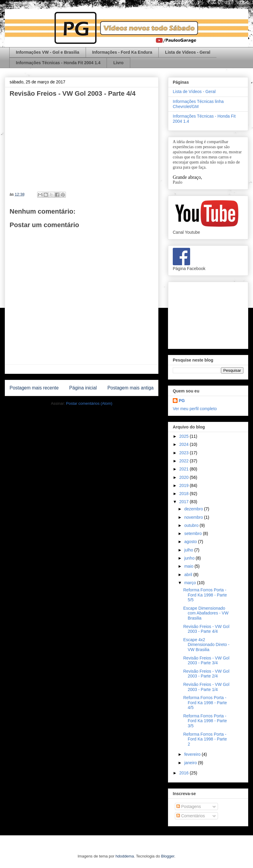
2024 (185, 444)
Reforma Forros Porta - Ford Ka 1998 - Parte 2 (205, 739)
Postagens (189, 806)
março (191, 583)
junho (190, 558)
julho (189, 550)
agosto (191, 542)
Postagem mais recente (34, 388)
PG (182, 401)
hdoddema (125, 856)
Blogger (168, 856)
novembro (194, 517)
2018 (185, 494)
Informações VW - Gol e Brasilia (48, 52)
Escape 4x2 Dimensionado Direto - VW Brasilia (206, 645)
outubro (192, 525)
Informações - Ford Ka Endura (122, 52)
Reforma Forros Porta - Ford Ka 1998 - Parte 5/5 (205, 595)
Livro (118, 63)
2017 (185, 502)
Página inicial (83, 388)
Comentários (191, 816)
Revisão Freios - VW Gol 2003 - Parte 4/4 (206, 629)
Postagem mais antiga (131, 388)
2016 (185, 773)
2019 (185, 485)
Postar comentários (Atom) (89, 403)
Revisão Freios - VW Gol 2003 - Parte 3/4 (206, 661)
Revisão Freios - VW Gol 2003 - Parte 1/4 (206, 687)
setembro (193, 533)
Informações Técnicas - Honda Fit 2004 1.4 (58, 63)
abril (189, 575)
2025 (185, 436)
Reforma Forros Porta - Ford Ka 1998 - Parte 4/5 (205, 703)
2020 (185, 477)
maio (189, 566)
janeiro (191, 763)
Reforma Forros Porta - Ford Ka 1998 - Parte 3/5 (205, 721)
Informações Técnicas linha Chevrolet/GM (198, 104)
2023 (185, 453)
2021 (185, 469)
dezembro (194, 509)
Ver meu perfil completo (195, 409)
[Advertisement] (208, 314)
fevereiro (193, 754)
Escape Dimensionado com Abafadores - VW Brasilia (206, 613)
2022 (185, 461)
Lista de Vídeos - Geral (188, 52)
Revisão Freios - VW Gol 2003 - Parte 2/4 (206, 674)
